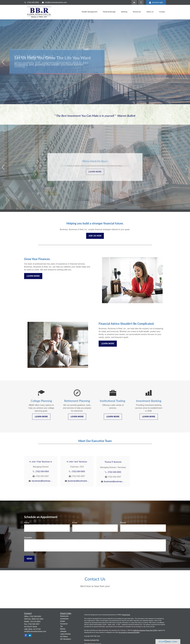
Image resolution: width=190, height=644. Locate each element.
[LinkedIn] (134, 2)
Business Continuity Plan (92, 640)
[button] (89, 12)
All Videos (64, 636)
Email (75, 523)
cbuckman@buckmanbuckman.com (42, 481)
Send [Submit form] (29, 559)
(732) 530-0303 (31, 2)
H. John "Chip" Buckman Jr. (41, 462)
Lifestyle (63, 631)
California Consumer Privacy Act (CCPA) (145, 630)
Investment (64, 619)
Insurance (64, 624)
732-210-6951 (35, 621)
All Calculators (66, 639)
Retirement (64, 616)
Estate (63, 621)
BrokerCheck (126, 615)
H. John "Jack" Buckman (77, 462)
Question (28, 538)
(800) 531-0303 (37, 619)
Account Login (156, 2)
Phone (123, 523)
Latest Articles (65, 634)
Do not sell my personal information (129, 632)
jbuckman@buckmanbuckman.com (78, 481)
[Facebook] (141, 2)
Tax (62, 626)
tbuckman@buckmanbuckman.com (114, 482)
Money (63, 629)
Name (27, 523)
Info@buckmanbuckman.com (54, 2)
